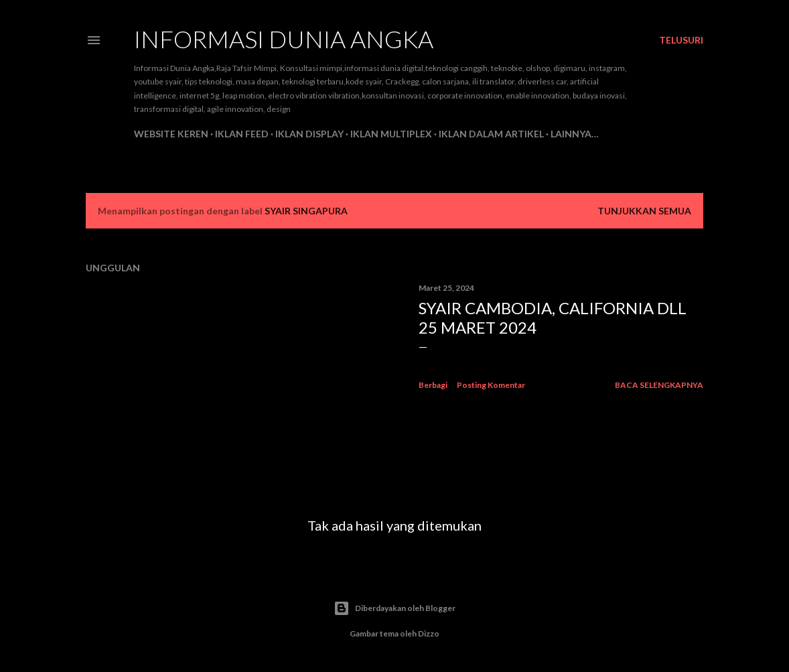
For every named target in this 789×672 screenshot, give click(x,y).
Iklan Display (309, 134)
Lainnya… (575, 134)
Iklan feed (242, 134)
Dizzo (429, 633)
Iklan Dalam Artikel (491, 134)
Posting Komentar (491, 385)
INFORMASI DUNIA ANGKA (284, 39)
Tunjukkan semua (644, 211)
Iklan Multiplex (391, 134)
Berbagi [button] (433, 385)
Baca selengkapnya (659, 385)
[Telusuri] (681, 40)
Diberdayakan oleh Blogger (394, 608)
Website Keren (171, 134)
